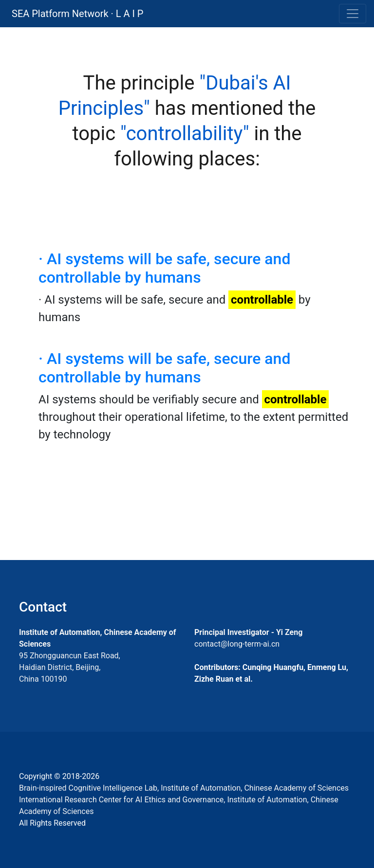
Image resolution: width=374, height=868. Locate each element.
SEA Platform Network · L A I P (77, 14)
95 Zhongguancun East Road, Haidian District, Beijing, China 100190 (70, 667)
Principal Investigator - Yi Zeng (248, 632)
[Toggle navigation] (353, 14)
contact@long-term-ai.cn (237, 644)
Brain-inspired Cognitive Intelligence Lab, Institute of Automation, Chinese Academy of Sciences (184, 788)
